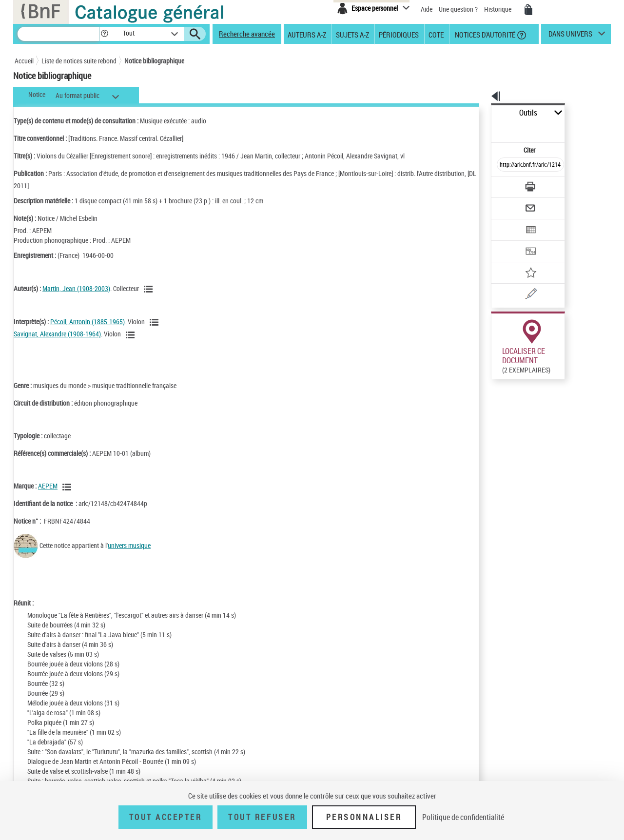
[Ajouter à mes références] (509, 241)
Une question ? (458, 9)
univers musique (129, 545)
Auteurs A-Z (307, 34)
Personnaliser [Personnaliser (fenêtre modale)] (364, 817)
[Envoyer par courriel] (503, 184)
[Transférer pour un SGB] (507, 222)
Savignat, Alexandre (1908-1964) (57, 334)
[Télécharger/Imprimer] (505, 165)
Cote (436, 34)
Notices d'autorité (484, 34)
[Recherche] (58, 34)
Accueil (24, 61)
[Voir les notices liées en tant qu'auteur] (150, 289)
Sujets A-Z (352, 34)
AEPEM (48, 486)
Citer (488, 128)
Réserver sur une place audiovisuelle (499, 399)
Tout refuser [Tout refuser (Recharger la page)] (262, 817)
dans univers (570, 36)
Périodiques (399, 34)
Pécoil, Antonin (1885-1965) (88, 322)
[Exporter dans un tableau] (510, 203)
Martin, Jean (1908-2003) (76, 288)
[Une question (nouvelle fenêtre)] (522, 260)
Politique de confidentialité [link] (463, 817)
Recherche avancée (247, 34)
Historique (498, 9)
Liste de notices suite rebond (79, 61)
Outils (480, 113)
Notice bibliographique (154, 61)
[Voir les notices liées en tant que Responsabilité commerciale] (68, 487)
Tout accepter (166, 817)
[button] (104, 34)
